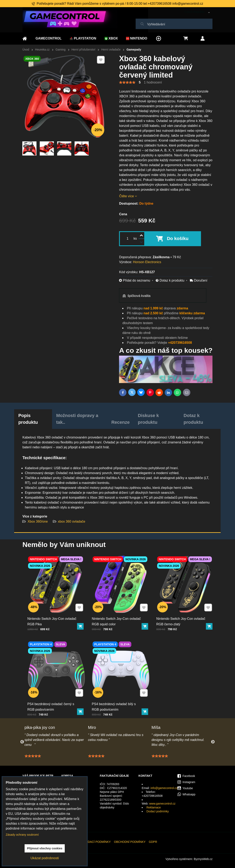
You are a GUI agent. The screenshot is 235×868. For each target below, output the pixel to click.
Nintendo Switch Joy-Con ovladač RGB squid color (117, 619)
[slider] (127, 82)
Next (213, 742)
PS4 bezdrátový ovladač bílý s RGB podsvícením (114, 705)
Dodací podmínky (158, 811)
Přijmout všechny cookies (45, 848)
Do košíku (178, 238)
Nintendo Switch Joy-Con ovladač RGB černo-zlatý (181, 619)
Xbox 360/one (38, 521)
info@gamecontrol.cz (164, 788)
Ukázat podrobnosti (45, 858)
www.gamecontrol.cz (162, 804)
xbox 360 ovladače (72, 521)
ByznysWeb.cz (203, 859)
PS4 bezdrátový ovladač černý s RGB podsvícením (51, 705)
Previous (22, 742)
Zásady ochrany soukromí (22, 835)
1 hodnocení (153, 82)
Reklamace (154, 807)
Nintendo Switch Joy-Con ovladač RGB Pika (52, 619)
